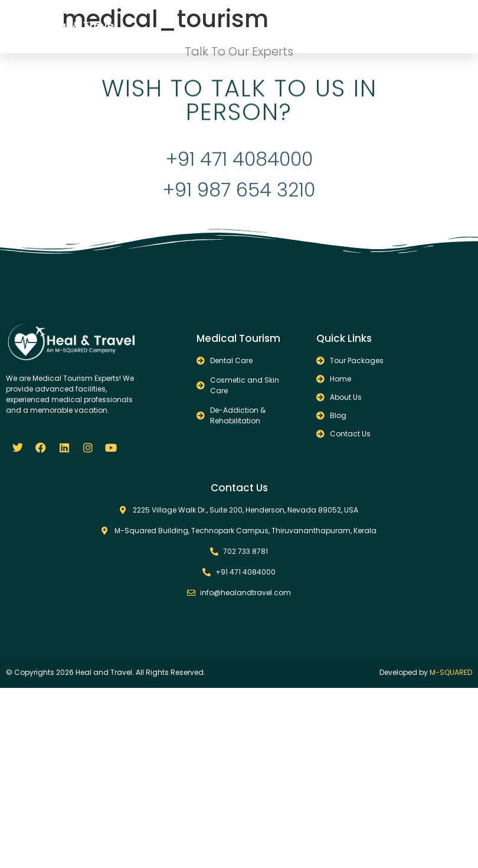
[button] (389, 27)
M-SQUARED (451, 672)
